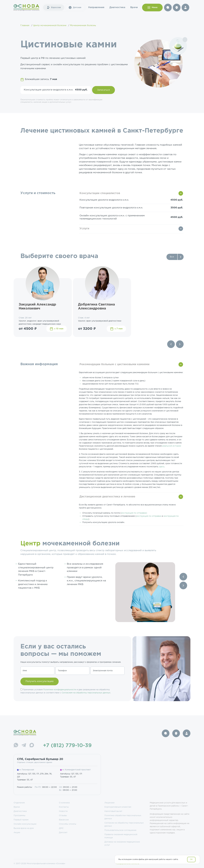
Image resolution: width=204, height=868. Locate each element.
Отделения (19, 803)
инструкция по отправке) (134, 513)
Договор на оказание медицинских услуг (122, 843)
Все (172, 257)
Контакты (64, 807)
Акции (17, 833)
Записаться (103, 90)
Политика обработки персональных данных (123, 817)
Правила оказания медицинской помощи (121, 836)
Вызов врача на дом (24, 828)
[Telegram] (24, 746)
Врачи (134, 7)
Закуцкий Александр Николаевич (37, 307)
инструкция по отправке (149, 516)
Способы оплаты (68, 824)
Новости (63, 811)
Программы (19, 816)
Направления (96, 7)
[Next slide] (180, 344)
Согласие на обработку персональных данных (124, 824)
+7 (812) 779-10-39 (67, 746)
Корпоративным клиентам (118, 807)
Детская (75, 8)
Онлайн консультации (25, 824)
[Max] (32, 746)
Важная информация (39, 364)
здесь (162, 467)
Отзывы (63, 816)
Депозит (63, 833)
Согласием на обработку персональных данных (86, 693)
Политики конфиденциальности (60, 690)
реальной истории (172, 446)
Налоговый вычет (113, 811)
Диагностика (117, 7)
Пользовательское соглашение (120, 830)
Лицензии (109, 803)
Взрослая (54, 8)
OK (191, 859)
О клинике (64, 803)
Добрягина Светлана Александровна (96, 307)
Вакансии (64, 820)
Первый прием (21, 820)
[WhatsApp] (16, 746)
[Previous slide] (171, 344)
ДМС (61, 828)
